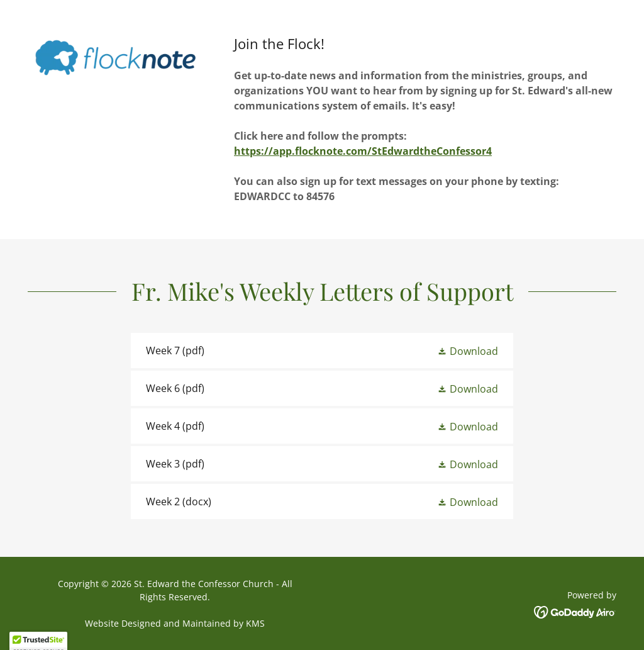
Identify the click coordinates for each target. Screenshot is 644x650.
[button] (468, 350)
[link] (322, 350)
